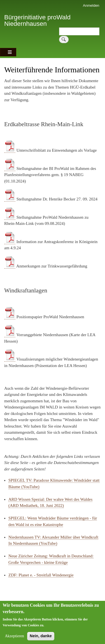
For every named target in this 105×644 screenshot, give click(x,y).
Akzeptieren (14, 640)
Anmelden (91, 5)
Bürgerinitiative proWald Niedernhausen (37, 20)
